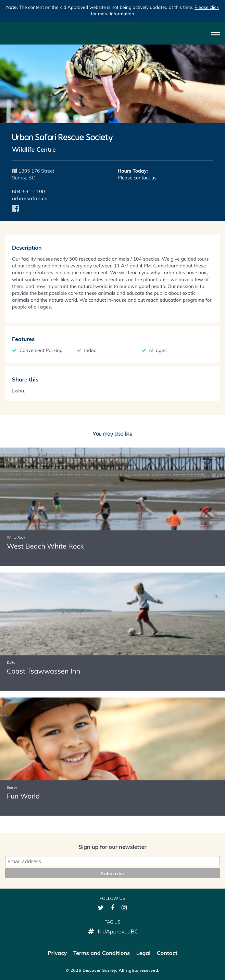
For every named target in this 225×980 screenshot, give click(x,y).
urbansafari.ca (30, 198)
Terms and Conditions (102, 953)
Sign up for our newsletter (112, 847)
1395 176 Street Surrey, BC (33, 174)
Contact (167, 953)
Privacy (57, 953)
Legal (143, 953)
